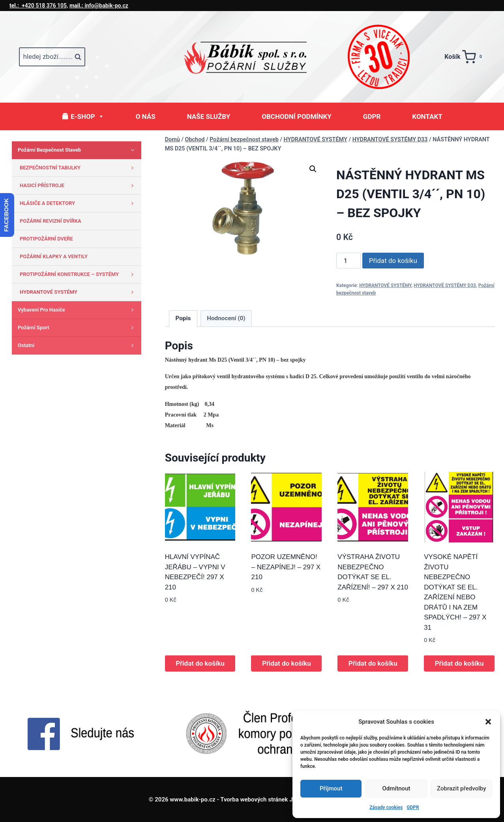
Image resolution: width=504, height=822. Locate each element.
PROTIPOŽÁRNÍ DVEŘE (46, 239)
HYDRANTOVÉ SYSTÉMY (385, 285)
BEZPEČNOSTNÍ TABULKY (79, 168)
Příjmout (331, 788)
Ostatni (78, 345)
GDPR (413, 807)
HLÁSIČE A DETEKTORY (79, 203)
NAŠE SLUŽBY (209, 116)
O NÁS (146, 116)
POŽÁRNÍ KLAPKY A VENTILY (54, 256)
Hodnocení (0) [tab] (226, 318)
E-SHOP (87, 116)
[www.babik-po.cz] (252, 57)
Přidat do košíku (393, 261)
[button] (488, 722)
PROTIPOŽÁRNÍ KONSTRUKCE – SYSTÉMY (79, 274)
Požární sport (78, 328)
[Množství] (348, 261)
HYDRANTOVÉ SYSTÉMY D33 (445, 285)
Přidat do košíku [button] (200, 663)
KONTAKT (427, 116)
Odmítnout (396, 788)
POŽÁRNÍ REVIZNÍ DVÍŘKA (51, 221)
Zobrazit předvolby (462, 788)
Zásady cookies (386, 807)
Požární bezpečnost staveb (78, 150)
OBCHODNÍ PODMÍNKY (297, 116)
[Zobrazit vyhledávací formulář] (52, 57)
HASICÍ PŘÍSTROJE (79, 186)
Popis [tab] (183, 318)
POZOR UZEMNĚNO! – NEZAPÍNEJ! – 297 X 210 (286, 567)
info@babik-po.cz (99, 6)
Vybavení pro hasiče (78, 310)
